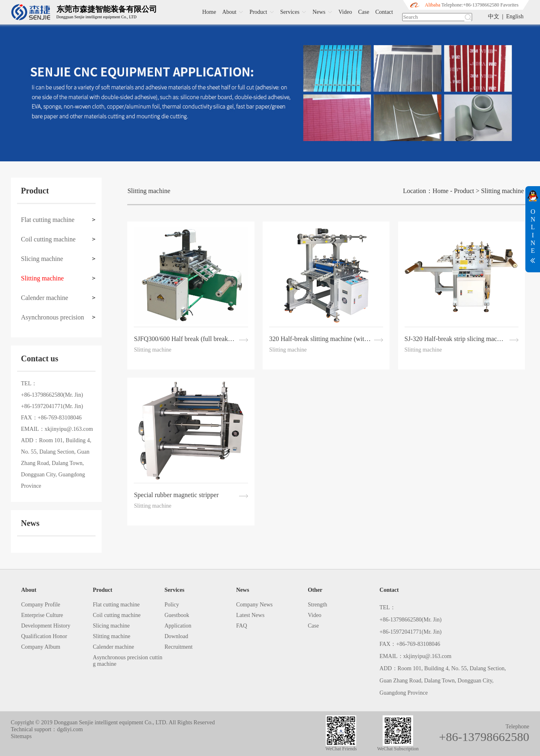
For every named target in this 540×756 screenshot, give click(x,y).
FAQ (242, 626)
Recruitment (179, 647)
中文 (494, 16)
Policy (172, 605)
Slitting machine (42, 278)
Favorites (509, 5)
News (323, 12)
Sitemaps (21, 736)
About (234, 12)
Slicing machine (42, 259)
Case (364, 12)
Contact (384, 12)
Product (263, 12)
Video (345, 12)
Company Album (41, 647)
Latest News (250, 615)
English (515, 16)
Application (178, 626)
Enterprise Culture (42, 615)
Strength (317, 605)
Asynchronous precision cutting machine (53, 320)
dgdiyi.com (70, 729)
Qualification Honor (44, 636)
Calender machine (45, 298)
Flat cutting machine (48, 220)
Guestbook (177, 615)
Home (209, 12)
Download (176, 636)
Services (294, 12)
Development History (46, 626)
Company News (255, 605)
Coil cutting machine (48, 239)
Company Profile (41, 605)
